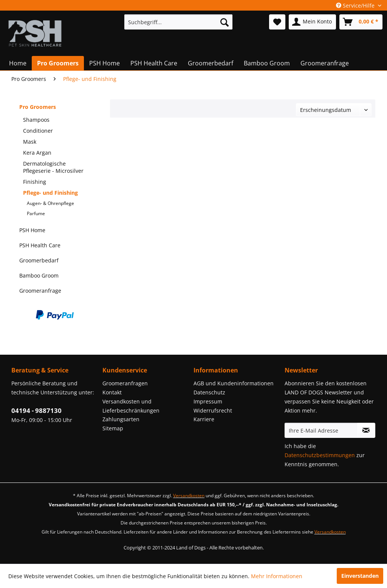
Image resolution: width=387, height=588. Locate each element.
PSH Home (32, 230)
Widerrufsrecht (213, 410)
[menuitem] (179, 22)
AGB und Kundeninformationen (234, 383)
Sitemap (113, 428)
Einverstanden (360, 576)
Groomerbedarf (39, 260)
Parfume (36, 213)
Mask (30, 142)
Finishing (35, 182)
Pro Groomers (38, 107)
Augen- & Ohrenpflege (50, 203)
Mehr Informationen (277, 576)
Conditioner (38, 131)
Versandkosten (189, 496)
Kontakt (112, 392)
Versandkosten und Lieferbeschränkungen (131, 406)
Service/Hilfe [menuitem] (356, 5)
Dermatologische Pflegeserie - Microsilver (53, 167)
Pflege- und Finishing (50, 193)
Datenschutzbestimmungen (320, 455)
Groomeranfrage (40, 291)
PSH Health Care (40, 245)
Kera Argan (37, 153)
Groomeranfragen (125, 383)
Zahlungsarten (121, 419)
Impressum (208, 401)
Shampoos (36, 120)
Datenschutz (209, 392)
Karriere (204, 419)
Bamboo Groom (39, 275)
